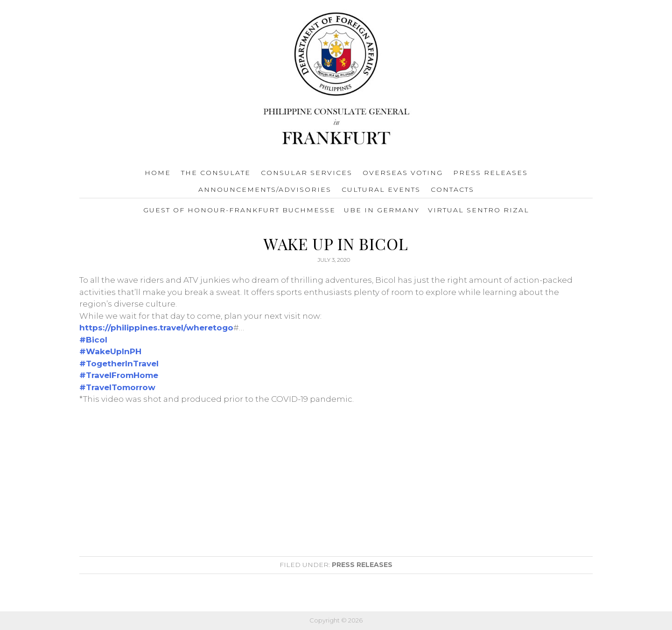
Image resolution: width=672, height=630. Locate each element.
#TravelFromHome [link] (119, 375)
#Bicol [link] (93, 340)
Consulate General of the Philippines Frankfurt (336, 80)
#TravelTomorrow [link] (117, 387)
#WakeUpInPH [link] (110, 351)
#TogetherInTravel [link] (119, 364)
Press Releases (362, 565)
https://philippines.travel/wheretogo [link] (156, 328)
